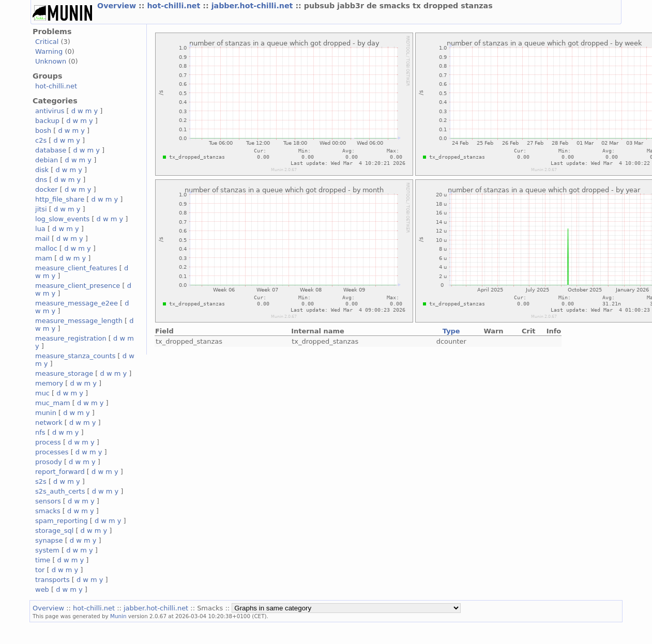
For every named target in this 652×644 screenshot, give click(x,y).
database (51, 150)
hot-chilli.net (175, 6)
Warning (49, 51)
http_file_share (60, 199)
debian (47, 160)
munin (46, 413)
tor (40, 570)
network (49, 423)
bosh (43, 131)
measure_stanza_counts (75, 356)
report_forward (60, 472)
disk (42, 170)
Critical (47, 42)
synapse (49, 540)
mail (42, 239)
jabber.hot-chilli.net (254, 6)
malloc (46, 248)
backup (47, 121)
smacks (48, 511)
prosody (49, 462)
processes (52, 452)
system (47, 550)
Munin (118, 616)
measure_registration (71, 338)
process (48, 442)
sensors (48, 501)
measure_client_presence (78, 286)
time (43, 560)
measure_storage (64, 373)
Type (451, 331)
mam (44, 258)
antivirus (50, 111)
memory (49, 383)
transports (52, 580)
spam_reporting (62, 521)
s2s (41, 481)
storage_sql (54, 531)
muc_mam (53, 403)
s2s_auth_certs (60, 491)
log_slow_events (62, 219)
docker (47, 189)
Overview (118, 6)
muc (42, 393)
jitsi (41, 209)
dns (41, 180)
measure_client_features (76, 268)
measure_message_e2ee (77, 303)
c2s (41, 140)
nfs (40, 432)
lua (40, 229)
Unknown (51, 61)
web (42, 589)
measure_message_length (79, 321)
